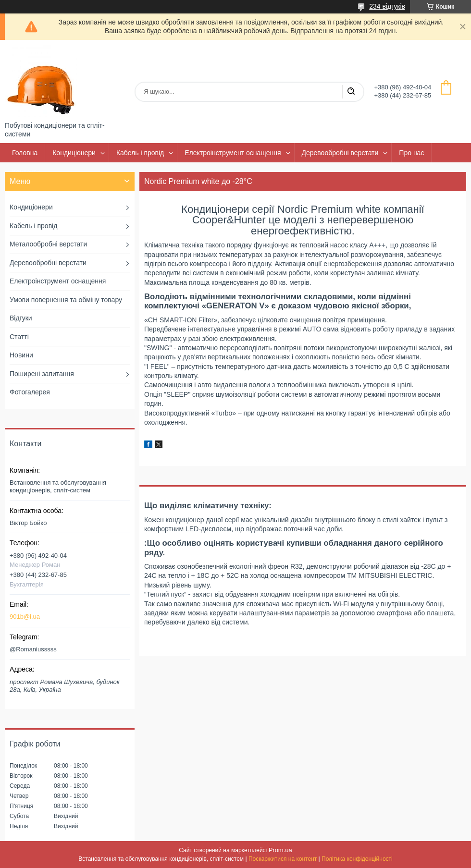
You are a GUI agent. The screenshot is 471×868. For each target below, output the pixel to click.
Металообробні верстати (48, 244)
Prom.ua (280, 850)
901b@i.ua (25, 617)
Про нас (411, 153)
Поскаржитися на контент (283, 859)
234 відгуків (387, 6)
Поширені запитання (42, 374)
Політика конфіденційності (357, 859)
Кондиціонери (74, 153)
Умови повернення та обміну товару (66, 300)
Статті (19, 337)
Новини (21, 355)
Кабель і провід (140, 153)
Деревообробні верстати (340, 153)
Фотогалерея (30, 392)
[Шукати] (351, 92)
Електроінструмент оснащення (233, 153)
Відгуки (21, 318)
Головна (25, 153)
